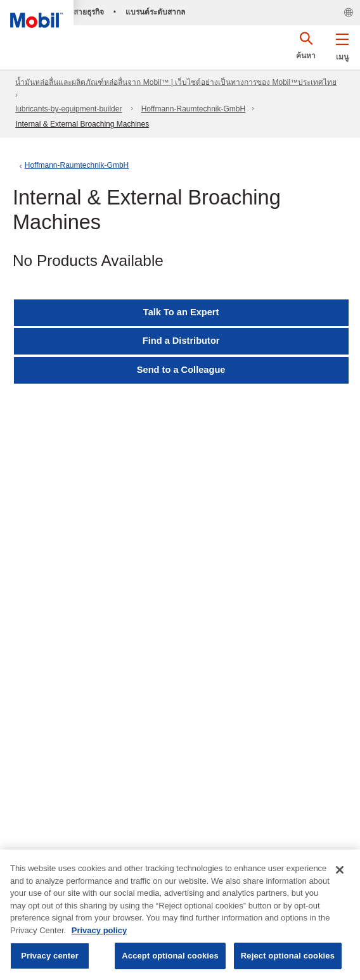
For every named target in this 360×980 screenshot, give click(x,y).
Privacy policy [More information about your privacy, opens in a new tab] (99, 930)
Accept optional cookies (170, 956)
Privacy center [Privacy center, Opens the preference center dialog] (50, 956)
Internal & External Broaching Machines (82, 124)
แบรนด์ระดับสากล (155, 12)
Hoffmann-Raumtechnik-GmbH (194, 109)
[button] (342, 44)
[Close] (340, 870)
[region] (180, 915)
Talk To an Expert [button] (181, 312)
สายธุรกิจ (89, 12)
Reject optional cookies (288, 956)
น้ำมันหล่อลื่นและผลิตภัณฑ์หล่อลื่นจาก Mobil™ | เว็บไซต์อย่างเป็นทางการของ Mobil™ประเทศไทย (176, 82)
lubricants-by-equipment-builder (68, 109)
